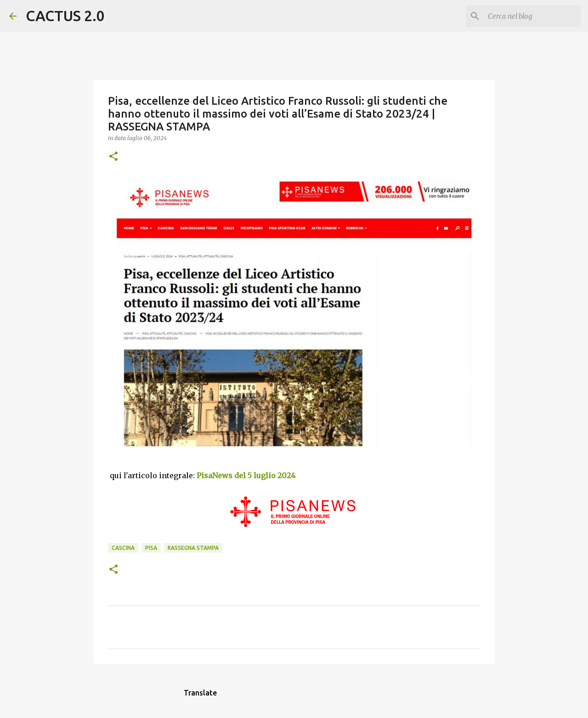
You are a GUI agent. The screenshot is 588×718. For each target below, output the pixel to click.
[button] (113, 157)
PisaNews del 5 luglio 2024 (246, 475)
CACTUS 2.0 (65, 16)
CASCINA (123, 548)
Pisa (151, 548)
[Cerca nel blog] (532, 16)
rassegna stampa (193, 548)
